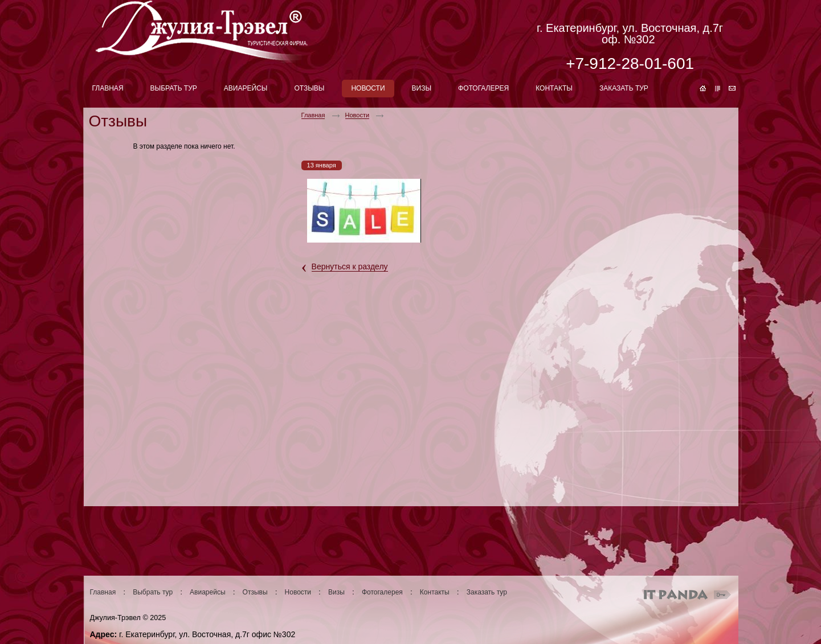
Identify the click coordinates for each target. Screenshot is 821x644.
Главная (313, 115)
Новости (358, 115)
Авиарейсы (207, 592)
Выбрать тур (153, 592)
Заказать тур (487, 592)
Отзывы (255, 592)
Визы (336, 592)
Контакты (435, 592)
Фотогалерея (382, 592)
